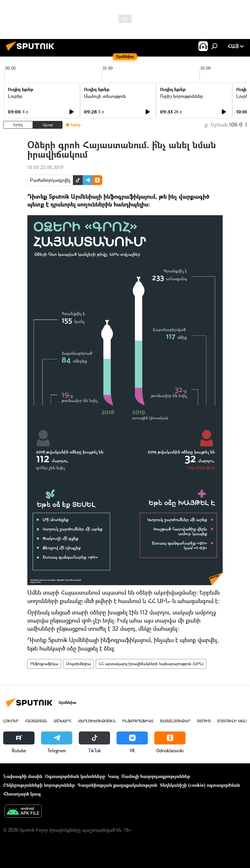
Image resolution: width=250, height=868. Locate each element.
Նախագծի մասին (23, 776)
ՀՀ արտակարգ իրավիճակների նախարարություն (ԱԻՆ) (151, 664)
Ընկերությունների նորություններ (39, 785)
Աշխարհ (62, 721)
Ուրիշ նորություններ (182, 96)
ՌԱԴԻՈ (204, 721)
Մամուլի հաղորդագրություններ (156, 776)
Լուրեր (15, 96)
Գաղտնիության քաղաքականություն (117, 785)
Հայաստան (36, 721)
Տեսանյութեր (175, 721)
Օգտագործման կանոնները (75, 776)
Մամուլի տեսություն (105, 96)
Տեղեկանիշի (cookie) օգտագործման (200, 785)
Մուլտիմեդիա (78, 664)
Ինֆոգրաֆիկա (44, 664)
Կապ (113, 776)
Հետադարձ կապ (22, 794)
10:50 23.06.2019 (45, 167)
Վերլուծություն (97, 721)
